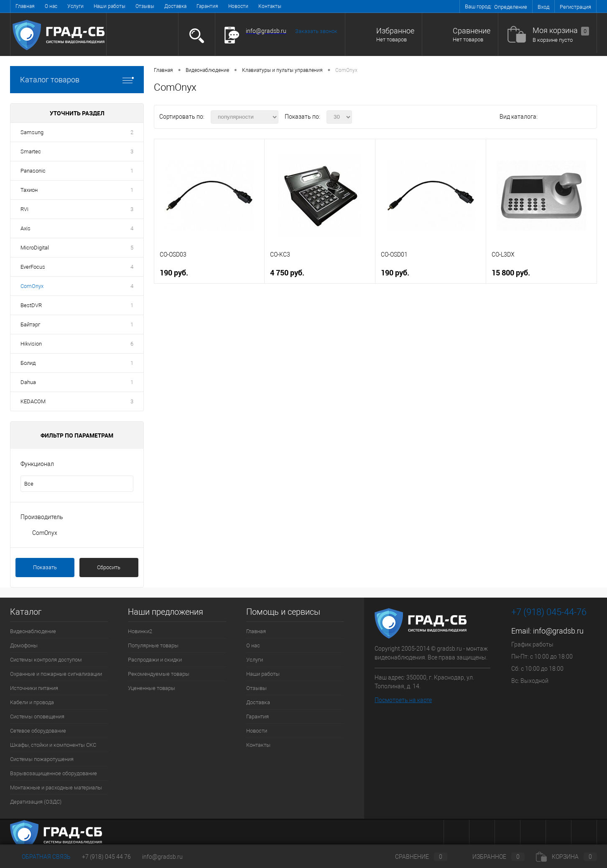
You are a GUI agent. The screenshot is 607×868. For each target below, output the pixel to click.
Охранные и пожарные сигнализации (56, 674)
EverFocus (33, 267)
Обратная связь (40, 857)
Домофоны (24, 645)
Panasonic (33, 171)
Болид (28, 363)
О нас (51, 6)
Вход (543, 7)
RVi (24, 209)
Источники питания (34, 688)
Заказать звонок (316, 31)
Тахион (29, 190)
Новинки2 (140, 631)
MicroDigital (35, 248)
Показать (45, 567)
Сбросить (109, 567)
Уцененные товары (152, 688)
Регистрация (575, 7)
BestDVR (31, 305)
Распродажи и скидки (155, 660)
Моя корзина (561, 31)
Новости (238, 6)
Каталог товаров (77, 80)
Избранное (395, 31)
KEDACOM (33, 401)
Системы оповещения (37, 717)
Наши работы (110, 6)
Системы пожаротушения (42, 759)
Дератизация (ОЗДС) (36, 802)
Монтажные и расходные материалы (56, 788)
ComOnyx (32, 286)
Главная (25, 6)
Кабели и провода (32, 702)
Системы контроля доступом (46, 660)
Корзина (566, 857)
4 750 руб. (287, 273)
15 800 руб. (511, 273)
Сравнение (472, 31)
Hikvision (31, 344)
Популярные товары (153, 645)
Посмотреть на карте (403, 700)
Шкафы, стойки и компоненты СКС (53, 745)
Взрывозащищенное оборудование (54, 773)
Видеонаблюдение (33, 631)
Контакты (270, 6)
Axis (26, 228)
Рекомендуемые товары (159, 674)
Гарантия (207, 6)
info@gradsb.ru (558, 631)
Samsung (32, 132)
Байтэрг (30, 325)
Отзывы (145, 6)
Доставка (175, 6)
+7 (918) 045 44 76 (106, 857)
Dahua (28, 382)
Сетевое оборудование (38, 731)
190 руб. (174, 273)
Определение (511, 7)
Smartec (31, 151)
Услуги (75, 6)
